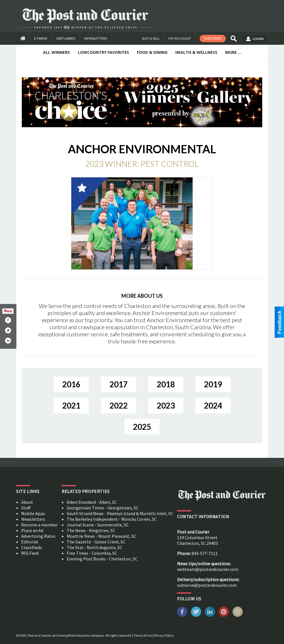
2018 (166, 384)
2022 (119, 405)
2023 (166, 405)
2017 (119, 384)
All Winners (56, 52)
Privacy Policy (164, 635)
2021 (71, 405)
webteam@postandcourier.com (208, 569)
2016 (71, 384)
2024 (213, 405)
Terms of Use (143, 635)
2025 (142, 427)
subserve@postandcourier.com (207, 585)
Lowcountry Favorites (103, 52)
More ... (233, 52)
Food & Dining (152, 52)
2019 (213, 384)
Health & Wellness (196, 52)
